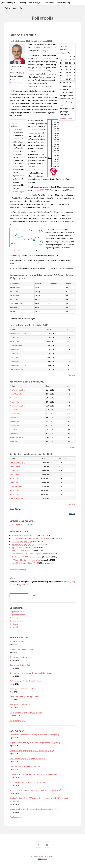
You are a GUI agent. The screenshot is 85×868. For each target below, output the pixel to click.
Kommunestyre (35, 3)
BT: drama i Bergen (17, 641)
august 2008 (39, 190)
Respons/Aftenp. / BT (18, 333)
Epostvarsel (14, 624)
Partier (7, 8)
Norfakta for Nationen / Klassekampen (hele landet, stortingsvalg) (35, 735)
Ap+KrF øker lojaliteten (21, 548)
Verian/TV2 (14, 341)
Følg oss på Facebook (18, 615)
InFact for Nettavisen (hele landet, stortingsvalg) (28, 758)
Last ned (72, 375)
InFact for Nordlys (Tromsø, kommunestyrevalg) (28, 782)
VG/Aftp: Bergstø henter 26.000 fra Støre (25, 681)
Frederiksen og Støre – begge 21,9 (25, 535)
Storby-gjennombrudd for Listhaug (23, 689)
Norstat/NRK (15, 398)
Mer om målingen (66, 118)
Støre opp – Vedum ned (21, 551)
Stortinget (11, 3)
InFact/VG (14, 337)
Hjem (2, 3)
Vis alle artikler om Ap (18, 570)
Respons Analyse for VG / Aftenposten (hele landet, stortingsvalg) (34, 809)
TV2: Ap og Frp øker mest (22, 541)
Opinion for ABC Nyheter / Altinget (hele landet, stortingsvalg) (33, 774)
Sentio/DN (14, 434)
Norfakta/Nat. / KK (17, 369)
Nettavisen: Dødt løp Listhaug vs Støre (24, 697)
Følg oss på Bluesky (17, 612)
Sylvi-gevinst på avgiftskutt (20, 705)
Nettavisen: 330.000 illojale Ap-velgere (27, 557)
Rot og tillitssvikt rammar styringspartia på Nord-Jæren (31, 673)
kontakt (27, 585)
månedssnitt (14, 251)
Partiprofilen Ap (16, 83)
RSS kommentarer (16, 621)
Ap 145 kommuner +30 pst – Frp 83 (26, 563)
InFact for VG (17, 525)
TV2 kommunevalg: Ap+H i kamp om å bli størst (31, 538)
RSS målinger (14, 618)
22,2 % (21, 72)
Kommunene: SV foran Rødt (20, 665)
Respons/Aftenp (16, 349)
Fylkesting (22, 3)
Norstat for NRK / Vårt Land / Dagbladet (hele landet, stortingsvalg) (35, 790)
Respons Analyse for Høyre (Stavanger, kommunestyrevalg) (32, 750)
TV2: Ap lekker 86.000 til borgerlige (26, 560)
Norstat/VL (14, 402)
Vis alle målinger (16, 817)
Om (21, 8)
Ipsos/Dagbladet (16, 345)
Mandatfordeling (64, 3)
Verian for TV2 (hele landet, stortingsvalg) (25, 766)
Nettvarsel (14, 627)
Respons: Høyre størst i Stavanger (22, 649)
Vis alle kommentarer (18, 720)
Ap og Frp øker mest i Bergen (23, 544)
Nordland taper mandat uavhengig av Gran (26, 712)
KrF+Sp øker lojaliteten (18, 657)
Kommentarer (49, 3)
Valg (15, 8)
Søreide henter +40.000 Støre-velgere (26, 554)
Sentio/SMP (15, 357)
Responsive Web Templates (46, 856)
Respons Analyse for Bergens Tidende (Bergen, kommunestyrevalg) (35, 742)
